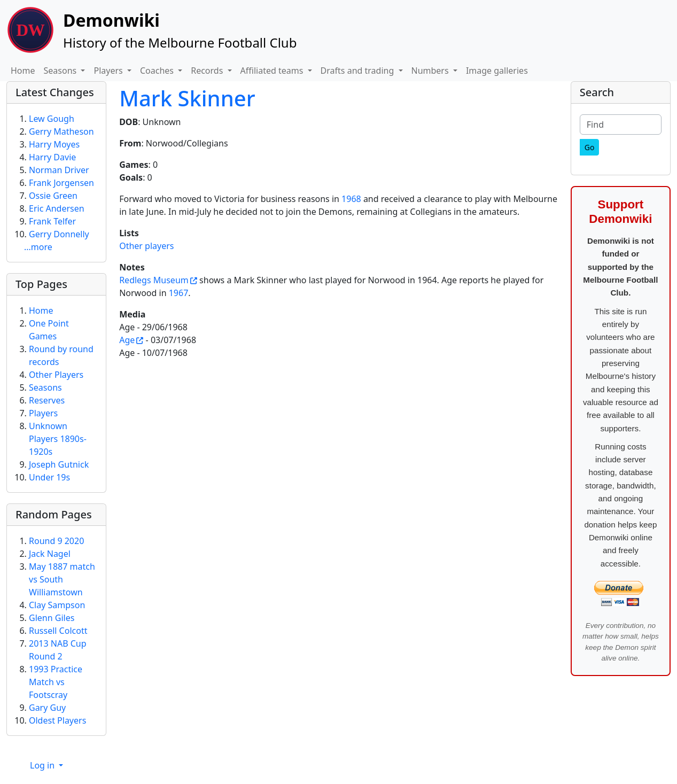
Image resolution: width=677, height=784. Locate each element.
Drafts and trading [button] (359, 71)
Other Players (56, 375)
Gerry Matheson (61, 131)
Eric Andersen (57, 208)
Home (23, 71)
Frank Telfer (52, 221)
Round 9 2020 (56, 541)
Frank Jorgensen (61, 183)
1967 (179, 293)
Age (127, 340)
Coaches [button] (158, 71)
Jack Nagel (50, 554)
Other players (146, 246)
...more (38, 247)
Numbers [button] (431, 71)
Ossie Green (53, 196)
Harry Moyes (54, 144)
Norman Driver (59, 170)
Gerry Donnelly (59, 234)
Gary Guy (47, 708)
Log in (43, 765)
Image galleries (497, 71)
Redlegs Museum (154, 280)
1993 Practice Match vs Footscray (56, 682)
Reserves (47, 400)
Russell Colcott (58, 631)
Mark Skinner (187, 98)
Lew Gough (52, 119)
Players (43, 413)
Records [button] (208, 71)
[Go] (590, 147)
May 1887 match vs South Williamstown (62, 579)
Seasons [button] (61, 71)
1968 (351, 199)
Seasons (45, 387)
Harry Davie (52, 157)
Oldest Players (57, 720)
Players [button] (109, 71)
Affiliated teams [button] (273, 71)
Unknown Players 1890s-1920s (58, 439)
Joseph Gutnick (59, 464)
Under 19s (49, 477)
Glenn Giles (52, 618)
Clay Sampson (57, 605)
